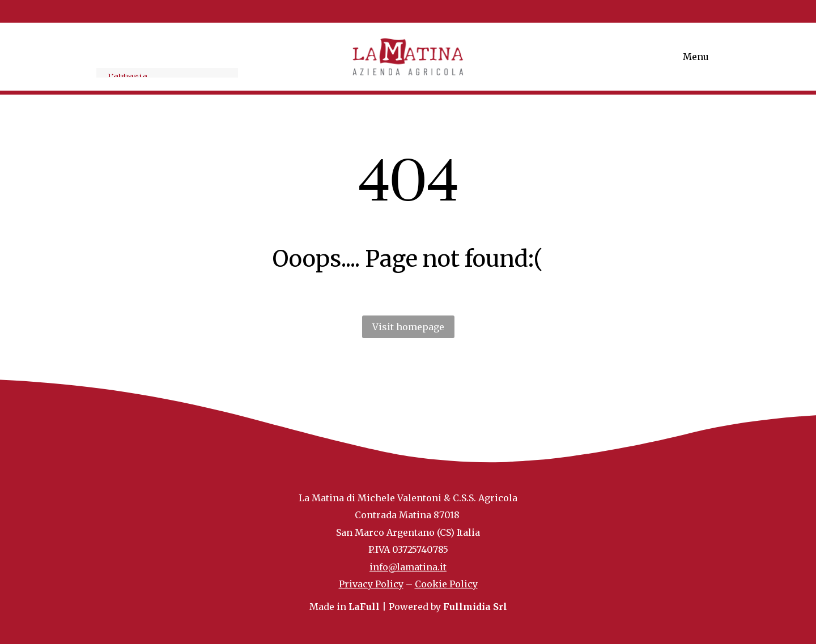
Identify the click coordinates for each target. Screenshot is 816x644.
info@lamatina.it (408, 567)
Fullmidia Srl (475, 607)
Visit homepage (408, 327)
